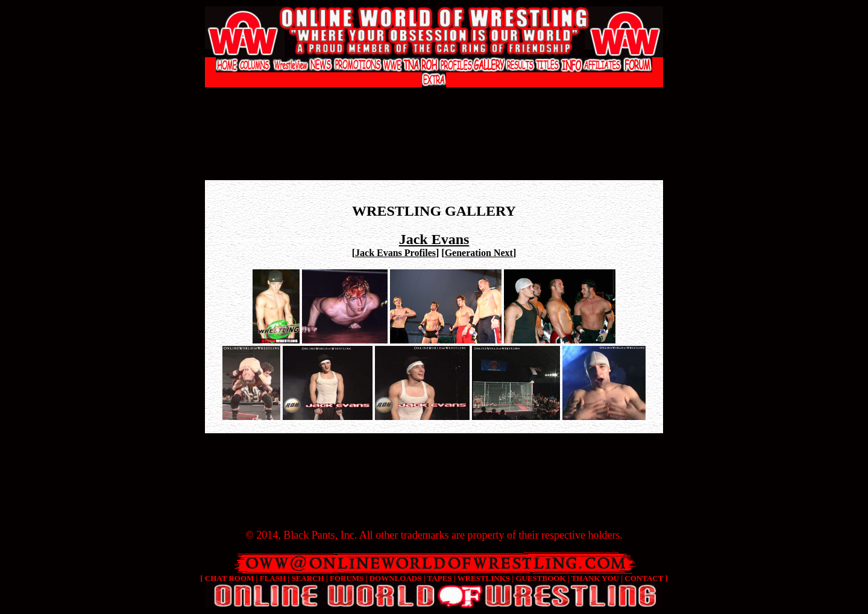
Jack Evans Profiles (395, 253)
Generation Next (479, 253)
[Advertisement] (434, 100)
